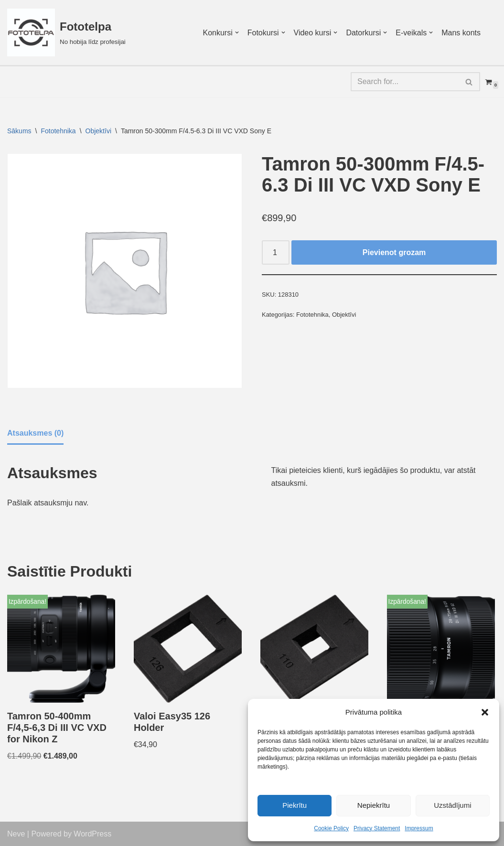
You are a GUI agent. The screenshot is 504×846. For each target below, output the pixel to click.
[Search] (405, 82)
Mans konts (461, 33)
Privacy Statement (377, 828)
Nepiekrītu (374, 805)
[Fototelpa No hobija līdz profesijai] (66, 32)
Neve (16, 834)
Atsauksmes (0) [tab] (35, 433)
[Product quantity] (276, 253)
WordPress (92, 834)
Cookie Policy (331, 828)
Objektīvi (98, 131)
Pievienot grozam (394, 252)
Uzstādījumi (452, 805)
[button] (485, 712)
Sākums (19, 131)
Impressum (419, 828)
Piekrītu (295, 805)
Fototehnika (58, 131)
